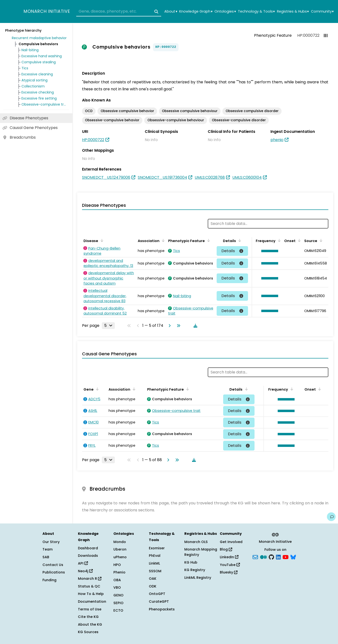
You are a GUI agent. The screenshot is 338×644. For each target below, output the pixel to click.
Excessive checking (38, 92)
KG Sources (88, 632)
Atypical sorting (34, 80)
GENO (118, 595)
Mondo (120, 542)
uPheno (120, 557)
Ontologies (225, 11)
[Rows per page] (108, 326)
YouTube (230, 565)
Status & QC (89, 586)
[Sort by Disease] (101, 240)
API (83, 563)
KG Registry (195, 570)
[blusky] (293, 557)
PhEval (155, 556)
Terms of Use (90, 609)
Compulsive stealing (39, 62)
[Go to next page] (169, 326)
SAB (46, 557)
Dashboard (88, 548)
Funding (49, 580)
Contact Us (53, 565)
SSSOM (155, 571)
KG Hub (191, 562)
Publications (54, 572)
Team (48, 549)
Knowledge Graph (196, 11)
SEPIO (118, 603)
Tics (25, 68)
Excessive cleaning (37, 74)
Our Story (51, 542)
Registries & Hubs (293, 11)
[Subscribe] (255, 557)
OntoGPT (157, 594)
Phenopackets (162, 609)
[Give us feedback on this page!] (331, 517)
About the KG (90, 624)
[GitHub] (271, 557)
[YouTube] (286, 557)
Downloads (88, 556)
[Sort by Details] (239, 240)
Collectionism (33, 86)
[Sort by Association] (162, 240)
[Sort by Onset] (298, 240)
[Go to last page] (178, 326)
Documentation (92, 601)
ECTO (118, 610)
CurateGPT (159, 601)
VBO (117, 587)
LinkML (154, 563)
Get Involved (231, 542)
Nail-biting (30, 50)
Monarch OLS (196, 542)
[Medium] (263, 557)
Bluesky (229, 572)
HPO (117, 565)
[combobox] (119, 12)
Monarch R (90, 579)
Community (322, 11)
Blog (226, 549)
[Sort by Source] (320, 240)
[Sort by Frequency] (278, 240)
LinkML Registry (198, 578)
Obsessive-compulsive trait (44, 104)
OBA (117, 580)
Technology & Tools (256, 11)
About (171, 11)
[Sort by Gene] (97, 389)
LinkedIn (229, 557)
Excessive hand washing (42, 56)
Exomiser (157, 548)
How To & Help (91, 594)
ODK (153, 586)
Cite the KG (88, 617)
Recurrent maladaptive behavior (39, 38)
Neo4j (85, 571)
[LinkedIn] (278, 557)
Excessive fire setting (39, 98)
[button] (269, 251)
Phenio (119, 572)
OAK (153, 579)
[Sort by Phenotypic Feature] (208, 240)
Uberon (120, 549)
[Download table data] (194, 326)
